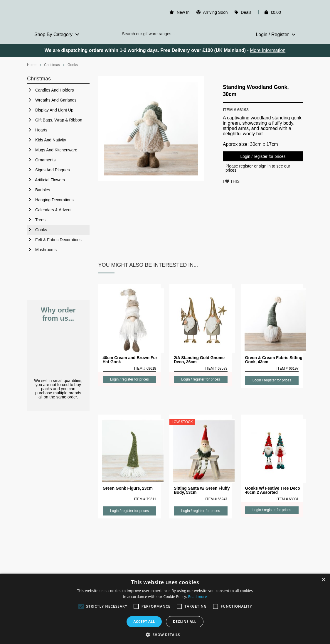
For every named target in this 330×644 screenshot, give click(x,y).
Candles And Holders (50, 90)
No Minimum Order (58, 350)
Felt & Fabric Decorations (54, 240)
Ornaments (41, 160)
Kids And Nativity (47, 140)
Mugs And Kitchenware (52, 150)
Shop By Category (57, 34)
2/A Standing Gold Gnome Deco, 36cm (199, 360)
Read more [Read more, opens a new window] (198, 597)
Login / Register (276, 34)
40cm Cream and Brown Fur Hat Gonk (130, 360)
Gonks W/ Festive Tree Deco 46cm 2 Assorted (273, 490)
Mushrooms (42, 250)
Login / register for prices (263, 156)
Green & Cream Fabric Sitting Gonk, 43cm (274, 360)
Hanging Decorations (50, 200)
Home (32, 65)
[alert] (165, 609)
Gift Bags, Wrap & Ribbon (55, 120)
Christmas (52, 65)
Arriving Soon (215, 12)
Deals (246, 12)
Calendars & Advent (49, 210)
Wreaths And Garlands (52, 100)
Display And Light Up (50, 110)
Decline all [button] (185, 622)
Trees (36, 220)
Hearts (37, 130)
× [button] (323, 580)
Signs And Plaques (48, 170)
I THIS (231, 181)
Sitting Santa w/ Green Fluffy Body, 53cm (202, 490)
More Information (268, 50)
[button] (165, 634)
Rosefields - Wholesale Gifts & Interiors (58, 14)
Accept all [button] (144, 622)
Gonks (73, 65)
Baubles (38, 190)
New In (183, 12)
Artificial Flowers (46, 180)
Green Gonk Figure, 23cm (128, 488)
